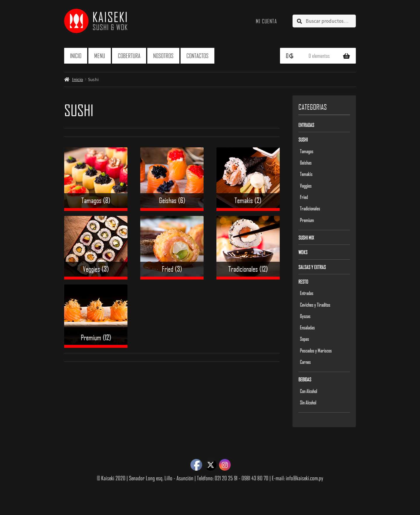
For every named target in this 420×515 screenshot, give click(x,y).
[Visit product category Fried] (172, 248)
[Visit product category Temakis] (248, 179)
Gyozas (305, 316)
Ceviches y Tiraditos (315, 305)
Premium (307, 220)
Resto (303, 282)
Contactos (197, 56)
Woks (303, 252)
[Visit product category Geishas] (172, 179)
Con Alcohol (308, 391)
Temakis (306, 174)
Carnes (305, 362)
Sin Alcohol (308, 402)
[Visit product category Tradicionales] (248, 248)
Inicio (76, 56)
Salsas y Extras (312, 267)
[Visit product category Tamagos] (96, 179)
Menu (100, 56)
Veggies (306, 186)
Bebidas (305, 379)
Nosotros (163, 56)
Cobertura (129, 56)
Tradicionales (310, 208)
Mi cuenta (266, 21)
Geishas (306, 163)
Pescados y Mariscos (316, 350)
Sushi (303, 139)
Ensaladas (307, 327)
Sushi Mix (306, 238)
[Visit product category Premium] (96, 316)
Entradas (306, 125)
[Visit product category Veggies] (96, 248)
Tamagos (307, 151)
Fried (304, 197)
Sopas (304, 339)
